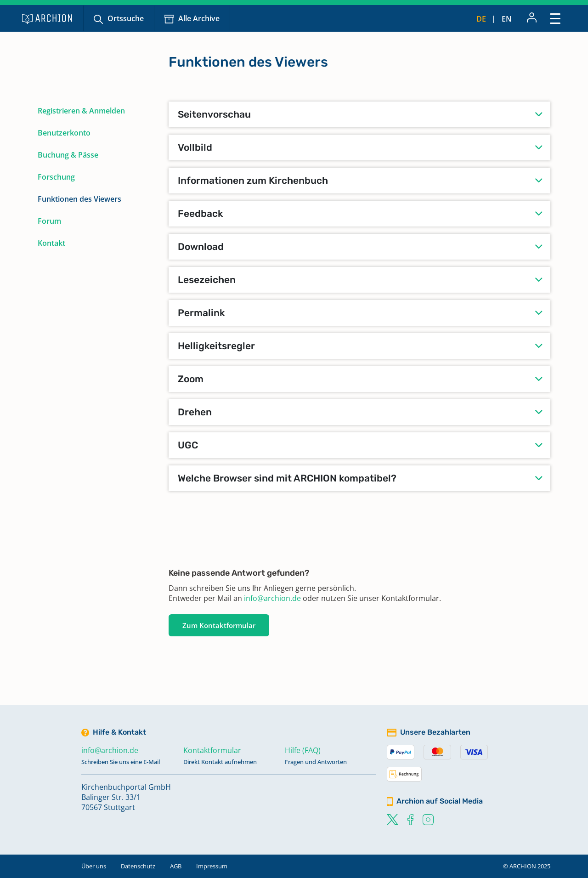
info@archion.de (272, 598)
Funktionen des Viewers (79, 199)
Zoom (191, 379)
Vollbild (195, 147)
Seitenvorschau (214, 114)
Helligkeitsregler (216, 346)
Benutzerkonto (64, 133)
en (507, 19)
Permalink (201, 313)
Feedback (201, 213)
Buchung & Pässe (68, 155)
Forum (49, 221)
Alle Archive (199, 18)
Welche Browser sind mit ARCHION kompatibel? (287, 478)
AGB (176, 866)
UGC (188, 445)
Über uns (94, 866)
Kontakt (51, 243)
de (481, 19)
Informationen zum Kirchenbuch (253, 180)
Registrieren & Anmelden (81, 111)
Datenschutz (138, 866)
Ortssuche (126, 18)
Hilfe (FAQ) (303, 750)
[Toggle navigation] (555, 18)
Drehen (195, 412)
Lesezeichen (207, 280)
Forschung (56, 177)
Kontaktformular (212, 750)
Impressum (212, 866)
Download (201, 246)
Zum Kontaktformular (219, 625)
